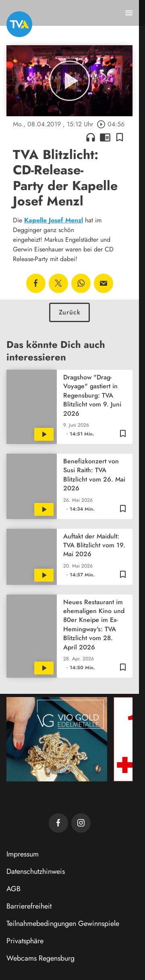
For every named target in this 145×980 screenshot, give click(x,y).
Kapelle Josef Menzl (54, 220)
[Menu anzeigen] (129, 13)
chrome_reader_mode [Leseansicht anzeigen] (105, 137)
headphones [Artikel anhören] (91, 137)
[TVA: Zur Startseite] (19, 24)
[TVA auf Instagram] (81, 823)
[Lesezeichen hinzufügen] (120, 137)
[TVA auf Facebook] (58, 823)
